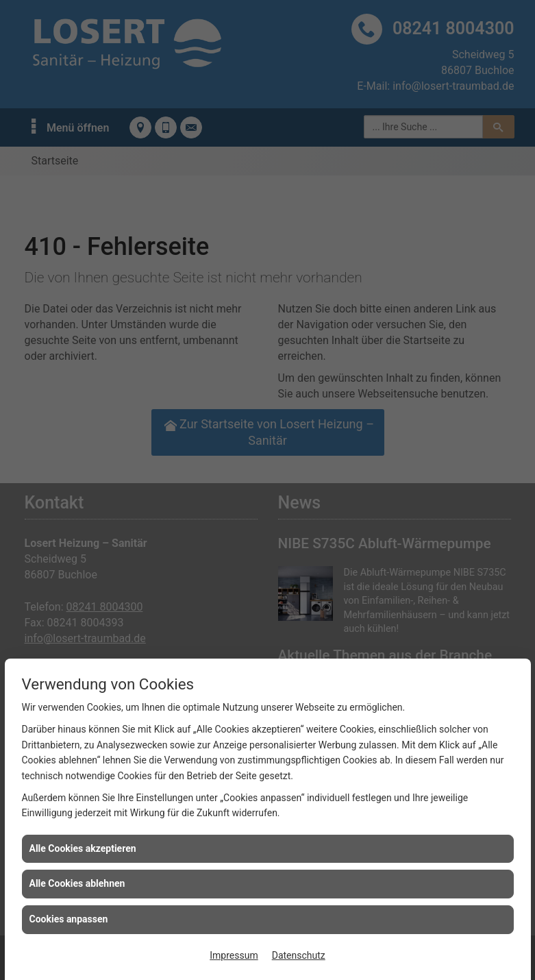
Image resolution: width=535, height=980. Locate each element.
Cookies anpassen (69, 919)
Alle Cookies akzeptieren (83, 848)
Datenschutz (299, 955)
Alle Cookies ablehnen (77, 883)
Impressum (234, 955)
